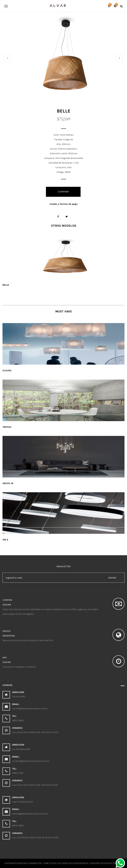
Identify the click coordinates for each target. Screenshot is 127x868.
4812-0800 (18, 721)
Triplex (7, 427)
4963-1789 (18, 773)
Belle (6, 285)
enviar (112, 578)
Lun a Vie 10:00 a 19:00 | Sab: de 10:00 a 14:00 (35, 838)
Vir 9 (5, 540)
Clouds (7, 371)
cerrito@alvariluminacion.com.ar (30, 709)
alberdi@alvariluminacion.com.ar (30, 814)
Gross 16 (8, 483)
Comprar (63, 192)
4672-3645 (18, 826)
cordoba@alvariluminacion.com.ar (31, 761)
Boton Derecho (114, 863)
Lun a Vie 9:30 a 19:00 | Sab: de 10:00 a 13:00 (35, 732)
